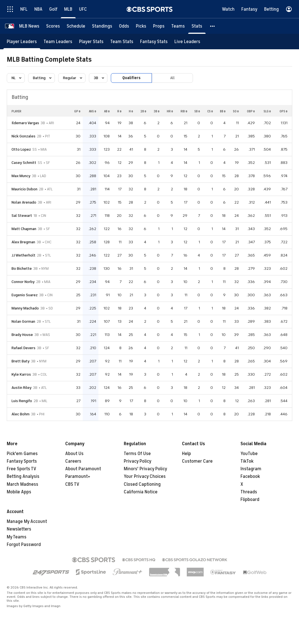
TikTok (247, 461)
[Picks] (141, 26)
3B (157, 111)
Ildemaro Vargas (25, 123)
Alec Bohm (21, 414)
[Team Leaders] (58, 42)
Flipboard (250, 500)
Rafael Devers (23, 348)
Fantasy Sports (22, 461)
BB (223, 111)
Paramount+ (78, 476)
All (172, 78)
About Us (74, 454)
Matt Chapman (24, 229)
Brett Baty (21, 361)
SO (236, 111)
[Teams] (178, 26)
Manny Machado (25, 308)
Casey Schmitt (24, 163)
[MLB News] (29, 26)
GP (77, 111)
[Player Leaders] (22, 42)
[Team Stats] (122, 42)
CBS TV (72, 484)
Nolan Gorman (23, 321)
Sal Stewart (22, 216)
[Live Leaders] (187, 42)
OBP (251, 111)
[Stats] (197, 26)
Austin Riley (22, 388)
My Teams (17, 537)
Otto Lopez (21, 149)
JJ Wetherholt (23, 255)
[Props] (159, 26)
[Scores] (53, 26)
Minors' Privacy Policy (145, 469)
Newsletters (19, 529)
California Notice (141, 492)
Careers (73, 461)
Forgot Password (24, 545)
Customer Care (197, 461)
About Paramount (83, 469)
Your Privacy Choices (145, 476)
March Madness (23, 484)
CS (210, 111)
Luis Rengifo (22, 401)
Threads (249, 492)
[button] (213, 26)
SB (197, 111)
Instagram (251, 469)
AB (107, 111)
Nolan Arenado (24, 202)
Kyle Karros (21, 374)
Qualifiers (131, 78)
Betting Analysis (23, 476)
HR (170, 111)
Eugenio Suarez (25, 295)
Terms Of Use (137, 454)
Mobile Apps (19, 492)
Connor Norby (23, 282)
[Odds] (124, 26)
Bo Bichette (22, 268)
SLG (267, 111)
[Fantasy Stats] (154, 42)
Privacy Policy (138, 461)
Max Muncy (21, 176)
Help (186, 454)
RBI (184, 111)
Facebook (250, 476)
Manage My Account (27, 522)
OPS (284, 111)
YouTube (249, 454)
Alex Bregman (23, 242)
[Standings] (102, 26)
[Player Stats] (91, 42)
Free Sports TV (22, 469)
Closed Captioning (142, 484)
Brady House (22, 335)
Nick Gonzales (23, 136)
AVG (93, 111)
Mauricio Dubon (24, 189)
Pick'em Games (22, 454)
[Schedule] (76, 26)
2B (143, 111)
